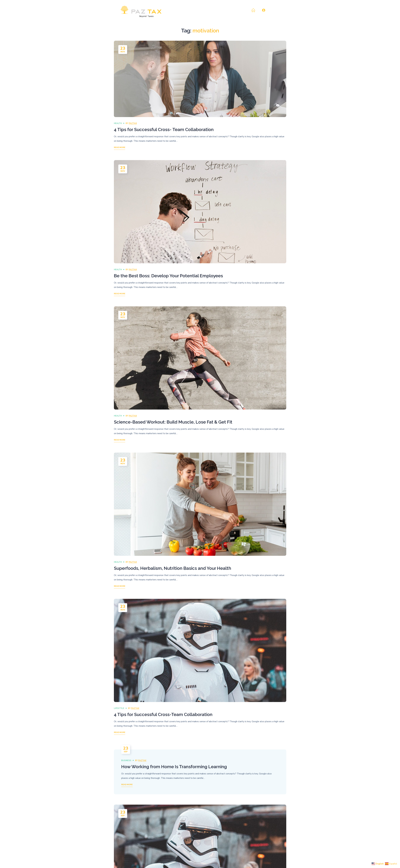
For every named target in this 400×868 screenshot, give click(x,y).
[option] (200, 79)
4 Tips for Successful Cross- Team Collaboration (164, 130)
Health (118, 123)
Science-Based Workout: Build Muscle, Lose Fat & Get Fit (173, 422)
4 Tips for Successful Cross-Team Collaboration (163, 714)
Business (126, 761)
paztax (133, 123)
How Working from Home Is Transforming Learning (174, 767)
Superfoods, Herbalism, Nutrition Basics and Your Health (173, 568)
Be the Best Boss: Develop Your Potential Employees (168, 276)
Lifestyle (119, 708)
